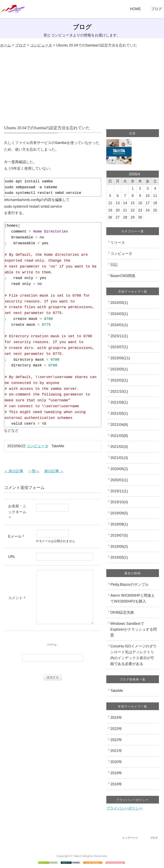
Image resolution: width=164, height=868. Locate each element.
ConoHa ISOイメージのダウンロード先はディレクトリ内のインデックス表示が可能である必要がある (133, 655)
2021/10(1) (119, 391)
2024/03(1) (119, 314)
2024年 (116, 718)
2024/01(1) (119, 325)
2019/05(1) (119, 557)
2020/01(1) (119, 480)
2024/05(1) (119, 303)
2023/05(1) (119, 369)
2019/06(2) (119, 547)
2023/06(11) (120, 358)
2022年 (116, 740)
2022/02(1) (119, 380)
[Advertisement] (82, 87)
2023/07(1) (119, 347)
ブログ (157, 9)
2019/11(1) (119, 491)
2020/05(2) (119, 469)
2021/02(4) (119, 447)
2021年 (116, 751)
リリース (118, 243)
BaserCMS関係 (123, 276)
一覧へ (34, 471)
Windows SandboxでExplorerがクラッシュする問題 (134, 629)
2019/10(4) (119, 502)
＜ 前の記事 (14, 471)
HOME (135, 9)
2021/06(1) (119, 402)
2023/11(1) (119, 336)
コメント (15, 604)
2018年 (116, 784)
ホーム (5, 45)
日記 (114, 265)
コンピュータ (41, 45)
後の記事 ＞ (54, 471)
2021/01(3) (119, 458)
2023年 (116, 729)
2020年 (116, 762)
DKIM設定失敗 (122, 612)
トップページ (130, 838)
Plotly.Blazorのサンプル (129, 585)
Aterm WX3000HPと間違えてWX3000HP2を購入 (133, 598)
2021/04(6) (119, 425)
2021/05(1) (119, 413)
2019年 (116, 773)
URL (12, 557)
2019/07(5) (119, 535)
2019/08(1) (119, 524)
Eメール (15, 536)
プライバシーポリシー (125, 808)
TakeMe (117, 691)
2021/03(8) (119, 436)
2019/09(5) (119, 513)
